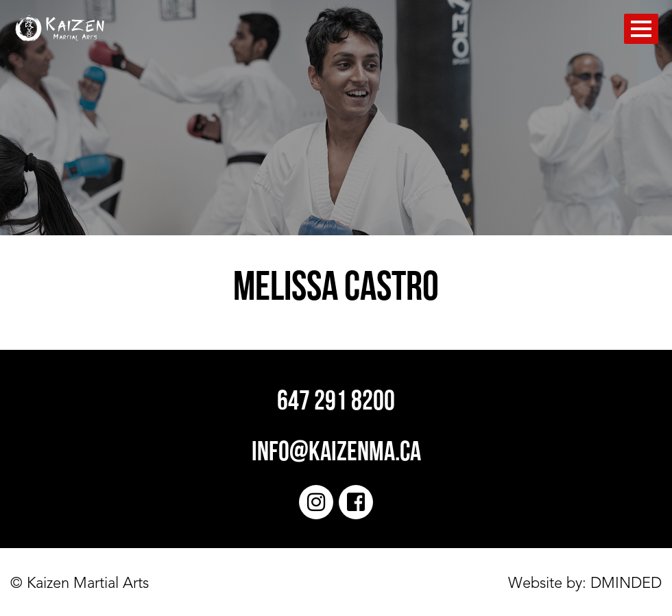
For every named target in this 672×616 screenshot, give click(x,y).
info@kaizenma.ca (336, 453)
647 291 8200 (336, 403)
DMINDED (624, 584)
